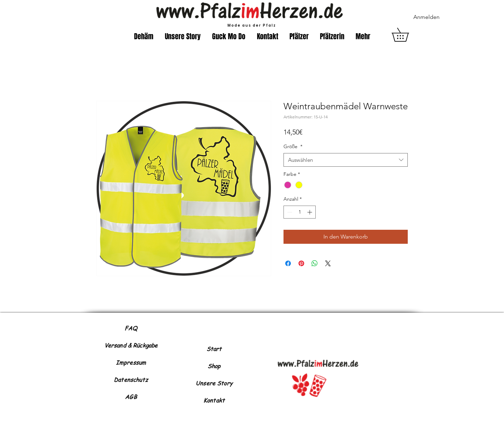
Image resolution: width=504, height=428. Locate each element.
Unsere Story (214, 383)
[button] (407, 35)
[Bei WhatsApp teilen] (315, 263)
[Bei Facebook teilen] (288, 263)
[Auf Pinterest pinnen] (301, 263)
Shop (214, 366)
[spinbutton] (300, 212)
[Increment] (310, 212)
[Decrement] (289, 212)
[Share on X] (328, 263)
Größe (293, 146)
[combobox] (346, 160)
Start (214, 349)
